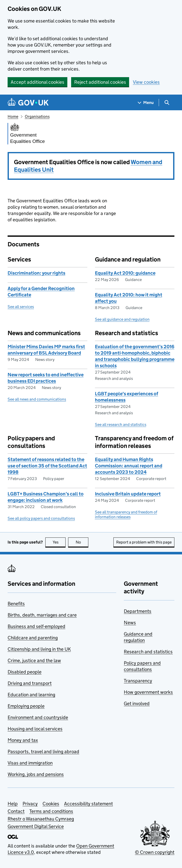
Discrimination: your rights (36, 273)
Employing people (26, 706)
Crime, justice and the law (34, 660)
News (130, 623)
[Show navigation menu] (146, 103)
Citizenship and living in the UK (39, 649)
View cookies (146, 82)
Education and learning (31, 695)
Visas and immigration (30, 763)
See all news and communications (37, 399)
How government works (148, 692)
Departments (138, 611)
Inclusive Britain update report (128, 494)
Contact (16, 811)
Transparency (138, 681)
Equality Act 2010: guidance (125, 273)
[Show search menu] (167, 103)
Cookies (51, 804)
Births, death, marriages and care (42, 615)
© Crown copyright (155, 852)
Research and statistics (148, 652)
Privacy (30, 804)
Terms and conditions (51, 811)
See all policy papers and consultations (41, 518)
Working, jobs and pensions (36, 774)
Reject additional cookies (100, 82)
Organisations (37, 116)
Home (13, 116)
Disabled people (25, 672)
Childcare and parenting (33, 638)
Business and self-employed (36, 626)
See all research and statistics (121, 425)
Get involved (137, 703)
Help (13, 804)
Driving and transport (30, 683)
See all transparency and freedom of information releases (126, 514)
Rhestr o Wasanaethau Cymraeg (41, 819)
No (82, 542)
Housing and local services (35, 729)
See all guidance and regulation (122, 319)
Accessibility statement (88, 804)
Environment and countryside (38, 717)
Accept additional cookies (37, 82)
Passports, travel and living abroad (43, 752)
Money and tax (23, 740)
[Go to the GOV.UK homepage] (28, 103)
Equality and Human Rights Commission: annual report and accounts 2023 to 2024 (129, 466)
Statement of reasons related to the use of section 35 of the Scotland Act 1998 (47, 466)
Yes (59, 542)
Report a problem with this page (144, 542)
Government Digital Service (36, 826)
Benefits (16, 604)
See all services (21, 307)
